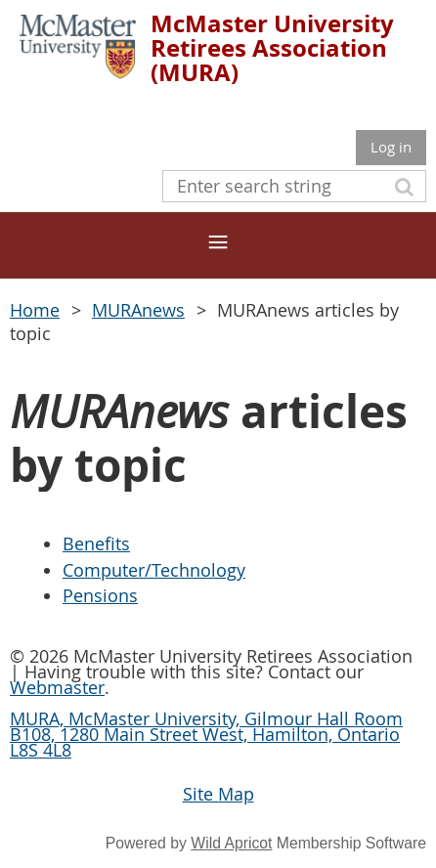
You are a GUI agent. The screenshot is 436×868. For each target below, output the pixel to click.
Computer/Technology (154, 570)
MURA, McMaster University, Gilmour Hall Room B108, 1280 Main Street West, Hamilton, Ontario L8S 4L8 (206, 734)
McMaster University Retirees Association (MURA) (272, 48)
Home (35, 310)
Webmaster (57, 687)
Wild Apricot (231, 843)
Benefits (96, 543)
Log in (391, 147)
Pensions (100, 595)
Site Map (218, 794)
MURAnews (138, 310)
